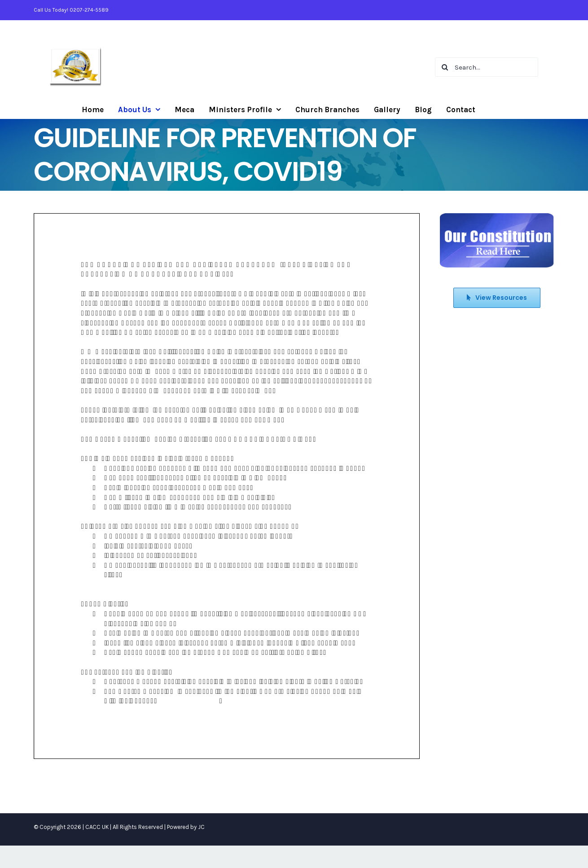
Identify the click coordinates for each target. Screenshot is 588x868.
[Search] (445, 67)
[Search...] (487, 67)
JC (201, 827)
